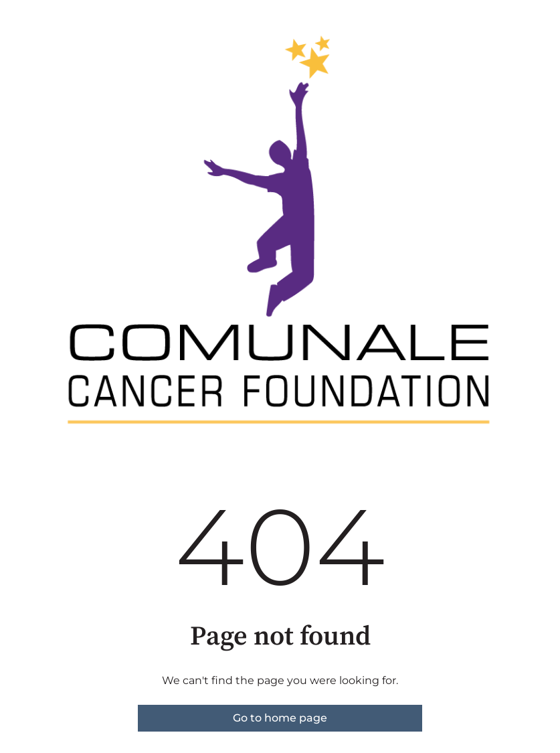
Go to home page (280, 718)
